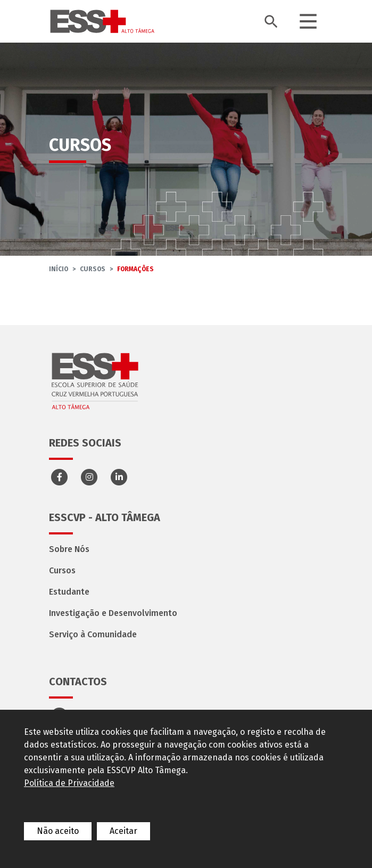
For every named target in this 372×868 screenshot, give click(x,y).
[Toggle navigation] (308, 21)
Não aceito (58, 831)
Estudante (69, 592)
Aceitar (123, 831)
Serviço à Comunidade (93, 634)
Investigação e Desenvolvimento (113, 613)
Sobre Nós (69, 549)
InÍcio (59, 269)
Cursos (93, 269)
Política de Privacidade (69, 783)
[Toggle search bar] (271, 22)
